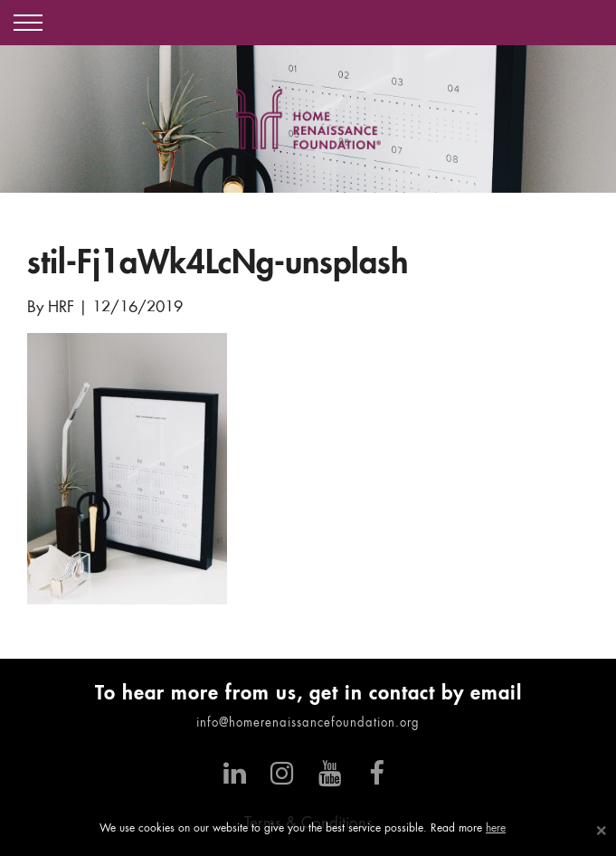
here (496, 829)
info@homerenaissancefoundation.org (308, 723)
